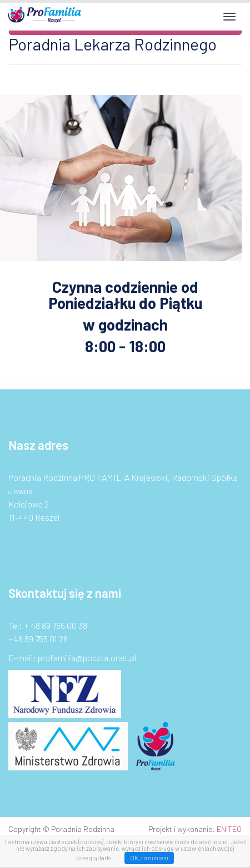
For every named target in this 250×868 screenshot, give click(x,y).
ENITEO (229, 829)
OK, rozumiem (149, 858)
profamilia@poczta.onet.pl (87, 658)
